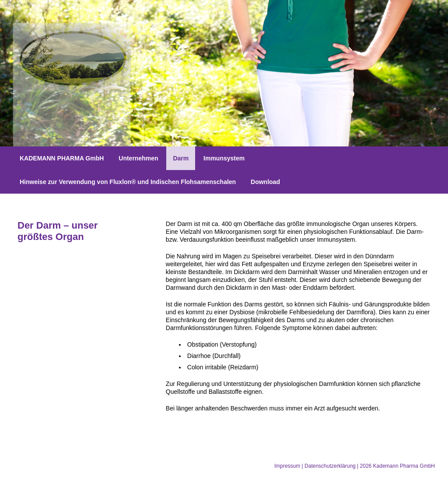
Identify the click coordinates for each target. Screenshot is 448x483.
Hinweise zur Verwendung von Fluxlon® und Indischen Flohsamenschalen (128, 182)
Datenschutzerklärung (330, 466)
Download (265, 182)
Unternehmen (138, 158)
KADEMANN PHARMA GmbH (62, 158)
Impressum (287, 466)
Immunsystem (224, 158)
